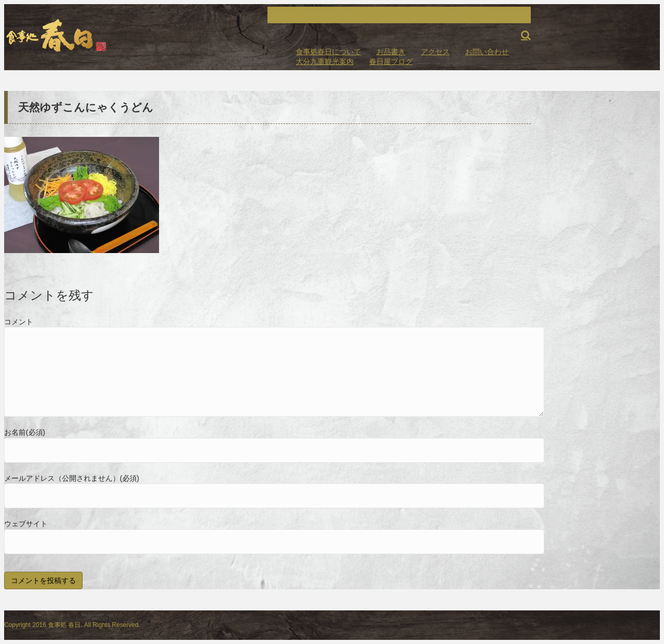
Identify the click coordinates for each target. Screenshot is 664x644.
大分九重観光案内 (325, 61)
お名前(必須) (25, 432)
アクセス (435, 52)
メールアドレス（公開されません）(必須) (72, 478)
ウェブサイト (26, 524)
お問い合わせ (487, 52)
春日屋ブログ (391, 61)
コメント (19, 322)
